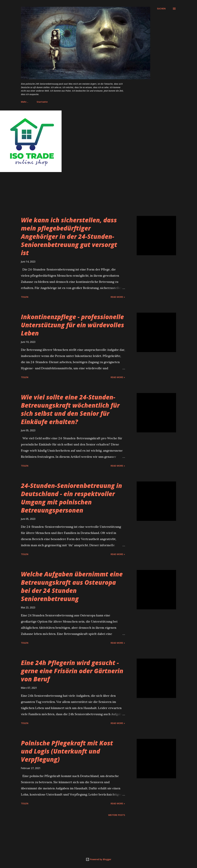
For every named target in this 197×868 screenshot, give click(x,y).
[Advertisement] (92, 194)
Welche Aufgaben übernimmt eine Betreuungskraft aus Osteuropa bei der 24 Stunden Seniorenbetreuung (72, 586)
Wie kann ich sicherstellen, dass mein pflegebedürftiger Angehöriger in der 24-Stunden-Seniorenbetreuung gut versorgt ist (69, 236)
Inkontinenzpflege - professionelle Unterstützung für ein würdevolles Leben (72, 325)
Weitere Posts (117, 815)
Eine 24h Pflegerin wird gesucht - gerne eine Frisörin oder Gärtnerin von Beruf (72, 671)
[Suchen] (161, 9)
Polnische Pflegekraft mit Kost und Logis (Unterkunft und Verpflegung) (67, 751)
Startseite (28, 102)
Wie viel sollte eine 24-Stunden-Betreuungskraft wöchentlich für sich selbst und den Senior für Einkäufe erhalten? (70, 409)
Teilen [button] (25, 297)
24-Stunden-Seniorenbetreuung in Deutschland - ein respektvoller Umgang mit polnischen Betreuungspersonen (71, 498)
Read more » (118, 297)
